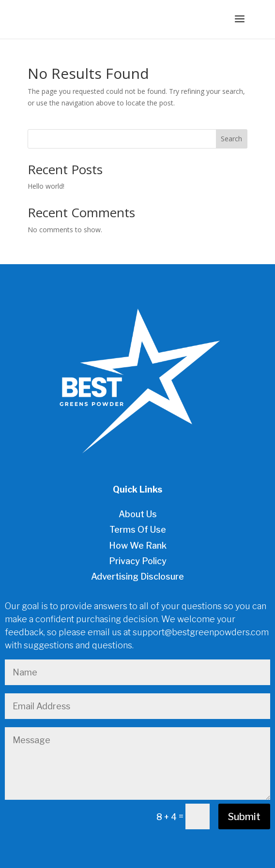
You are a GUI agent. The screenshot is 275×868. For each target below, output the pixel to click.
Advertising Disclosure (137, 576)
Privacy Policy (138, 561)
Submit (244, 817)
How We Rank (138, 546)
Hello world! (46, 186)
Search (231, 139)
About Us (138, 514)
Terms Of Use (138, 530)
